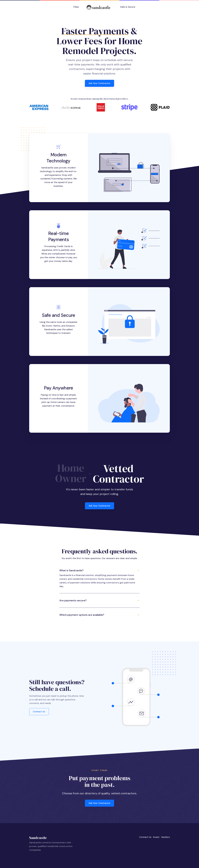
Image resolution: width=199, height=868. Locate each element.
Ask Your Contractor (99, 83)
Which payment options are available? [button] (82, 615)
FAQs (76, 7)
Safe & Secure (128, 7)
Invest (156, 837)
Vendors (165, 837)
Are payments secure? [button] (73, 600)
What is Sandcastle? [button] (71, 570)
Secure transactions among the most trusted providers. (99, 99)
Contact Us (39, 712)
